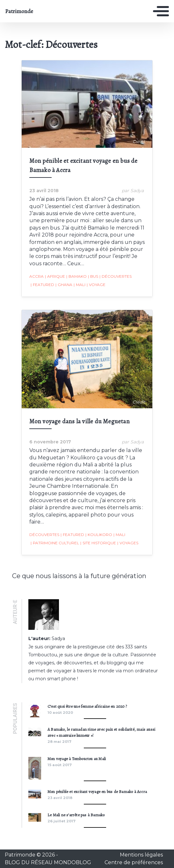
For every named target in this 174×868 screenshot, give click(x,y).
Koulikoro (99, 535)
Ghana (64, 285)
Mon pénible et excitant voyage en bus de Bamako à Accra (97, 792)
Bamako (76, 276)
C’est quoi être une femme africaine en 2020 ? (87, 706)
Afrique (55, 276)
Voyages (128, 543)
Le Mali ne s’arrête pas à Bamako (76, 815)
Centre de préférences (134, 862)
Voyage (96, 285)
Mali (80, 285)
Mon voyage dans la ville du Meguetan (80, 421)
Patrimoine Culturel (55, 543)
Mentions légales (141, 855)
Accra (36, 276)
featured (42, 285)
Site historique (98, 543)
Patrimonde (19, 11)
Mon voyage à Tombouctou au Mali (77, 759)
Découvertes (116, 276)
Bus (93, 276)
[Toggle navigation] (161, 11)
